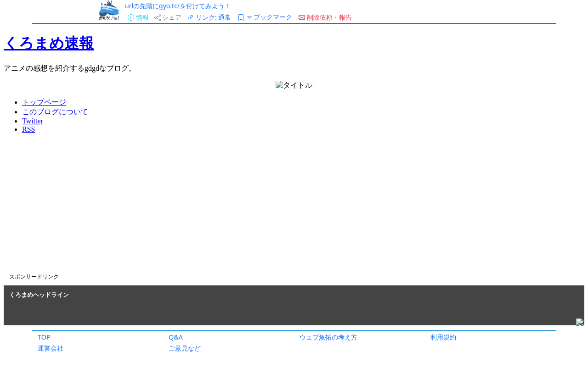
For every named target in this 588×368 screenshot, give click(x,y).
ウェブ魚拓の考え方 (328, 337)
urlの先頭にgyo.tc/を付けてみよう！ (178, 6)
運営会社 (51, 348)
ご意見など (185, 348)
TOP (44, 337)
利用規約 (443, 337)
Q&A (176, 337)
